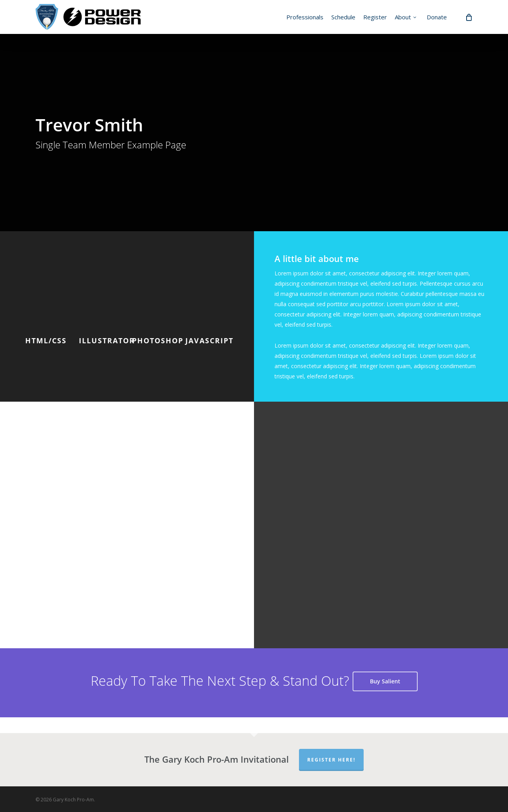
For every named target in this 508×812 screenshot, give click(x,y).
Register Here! (331, 760)
